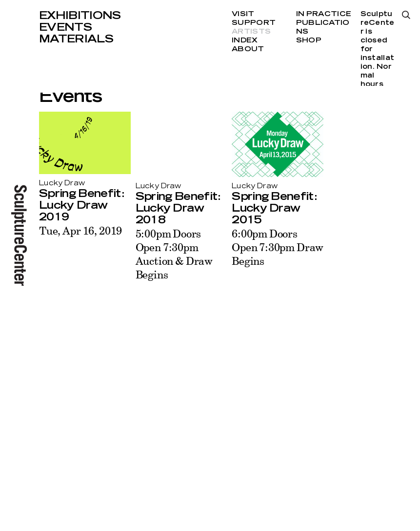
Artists (251, 32)
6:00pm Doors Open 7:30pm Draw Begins (278, 247)
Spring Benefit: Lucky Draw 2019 (81, 205)
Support (254, 23)
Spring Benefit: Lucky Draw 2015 (274, 208)
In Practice (324, 14)
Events (65, 27)
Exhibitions (80, 16)
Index (245, 40)
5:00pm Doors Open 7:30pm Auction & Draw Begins (174, 254)
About (248, 49)
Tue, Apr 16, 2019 (80, 230)
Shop (309, 40)
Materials (76, 39)
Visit (243, 14)
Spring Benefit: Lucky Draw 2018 (178, 208)
